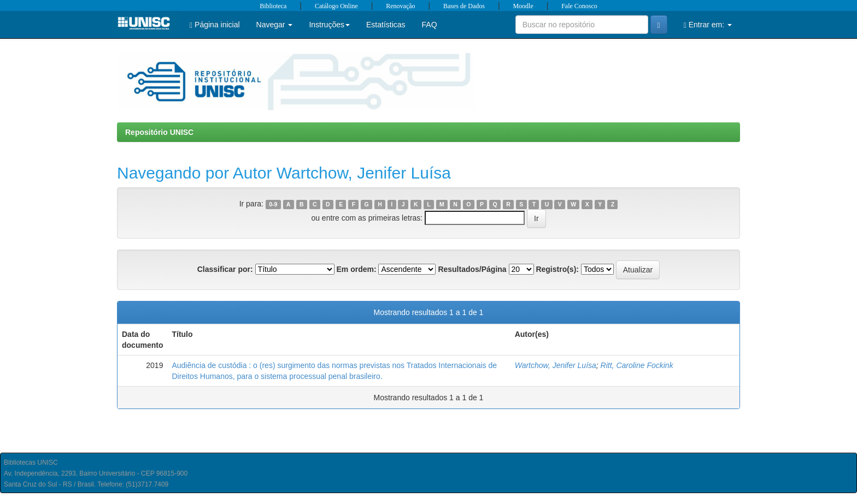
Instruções (329, 25)
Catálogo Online (336, 6)
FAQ (430, 25)
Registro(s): (557, 269)
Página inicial (215, 25)
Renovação (400, 6)
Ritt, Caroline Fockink (637, 365)
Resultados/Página (472, 269)
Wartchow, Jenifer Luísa (556, 365)
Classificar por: (225, 269)
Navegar (275, 25)
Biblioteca (273, 6)
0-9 (273, 204)
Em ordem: (356, 269)
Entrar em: (708, 25)
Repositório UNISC (159, 132)
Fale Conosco (579, 6)
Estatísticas (386, 25)
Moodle (523, 6)
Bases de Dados (464, 6)
